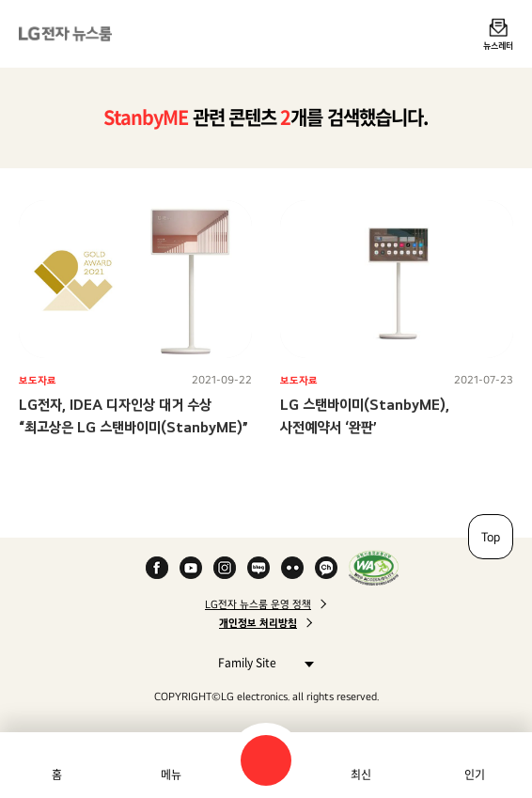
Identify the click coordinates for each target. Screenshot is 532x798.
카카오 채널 (326, 568)
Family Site (261, 662)
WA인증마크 (374, 568)
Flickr (292, 568)
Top (491, 537)
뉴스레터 (498, 45)
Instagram (225, 568)
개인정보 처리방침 (258, 623)
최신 (361, 775)
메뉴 (171, 775)
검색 (266, 760)
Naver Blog (258, 568)
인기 (475, 775)
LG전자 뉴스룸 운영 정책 (258, 604)
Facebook (157, 568)
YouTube (191, 568)
